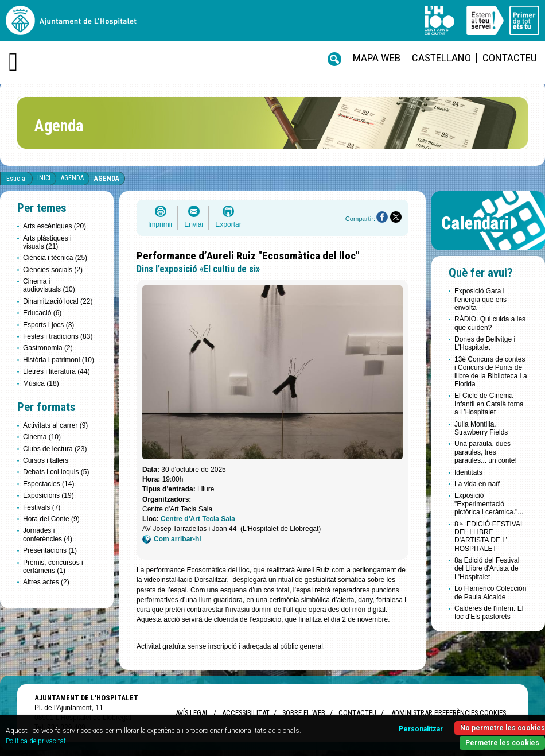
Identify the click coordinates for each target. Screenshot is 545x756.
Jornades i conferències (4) (48, 534)
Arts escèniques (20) (54, 226)
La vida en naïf (477, 484)
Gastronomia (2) (48, 348)
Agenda (72, 178)
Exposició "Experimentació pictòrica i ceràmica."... (489, 504)
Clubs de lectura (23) (55, 449)
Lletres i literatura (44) (57, 371)
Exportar (228, 224)
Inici (44, 178)
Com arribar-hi (172, 539)
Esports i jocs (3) (48, 325)
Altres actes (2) (46, 582)
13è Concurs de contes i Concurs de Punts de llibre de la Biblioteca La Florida (491, 372)
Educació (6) (42, 313)
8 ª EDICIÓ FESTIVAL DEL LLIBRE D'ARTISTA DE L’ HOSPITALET (489, 536)
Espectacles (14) (48, 484)
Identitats (468, 472)
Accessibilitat (246, 713)
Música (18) (41, 383)
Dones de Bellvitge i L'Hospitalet (485, 343)
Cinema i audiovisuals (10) (49, 285)
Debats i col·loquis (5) (56, 472)
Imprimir (160, 224)
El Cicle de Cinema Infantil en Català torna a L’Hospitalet (489, 404)
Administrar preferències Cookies (449, 713)
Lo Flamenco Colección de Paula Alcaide (490, 592)
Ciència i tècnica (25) (55, 258)
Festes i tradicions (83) (58, 336)
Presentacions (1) (50, 550)
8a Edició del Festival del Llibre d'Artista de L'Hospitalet (487, 569)
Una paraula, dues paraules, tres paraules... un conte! (486, 452)
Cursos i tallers (46, 460)
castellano (441, 58)
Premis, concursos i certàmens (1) (53, 567)
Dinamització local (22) (58, 301)
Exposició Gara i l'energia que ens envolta (480, 299)
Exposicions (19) (48, 495)
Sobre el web (304, 713)
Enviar (194, 224)
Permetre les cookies (502, 743)
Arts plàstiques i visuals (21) (47, 242)
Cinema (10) (42, 437)
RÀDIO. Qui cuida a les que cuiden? (490, 323)
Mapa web (377, 58)
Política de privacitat (36, 741)
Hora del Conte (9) (51, 519)
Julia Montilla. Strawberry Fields (481, 428)
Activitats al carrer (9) (55, 425)
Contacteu (510, 58)
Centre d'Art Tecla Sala (198, 519)
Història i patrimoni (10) (59, 360)
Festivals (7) (42, 507)
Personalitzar (421, 729)
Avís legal (192, 713)
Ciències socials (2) (53, 270)
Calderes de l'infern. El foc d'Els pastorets (489, 612)
